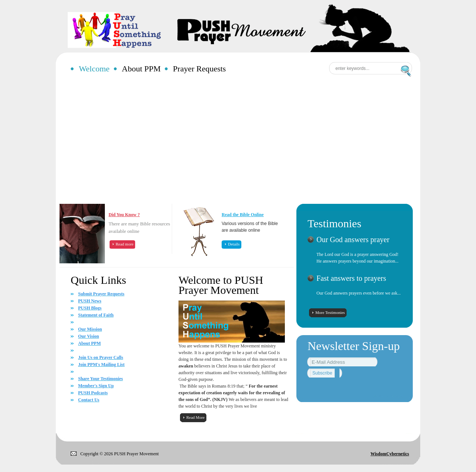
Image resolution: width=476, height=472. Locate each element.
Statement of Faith (96, 315)
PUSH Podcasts (93, 393)
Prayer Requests (199, 69)
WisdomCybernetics (390, 454)
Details (234, 244)
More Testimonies (330, 312)
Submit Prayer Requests (101, 294)
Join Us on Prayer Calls (101, 357)
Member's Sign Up (96, 386)
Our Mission (90, 329)
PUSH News (90, 301)
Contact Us (89, 400)
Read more (125, 244)
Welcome (94, 69)
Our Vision (89, 336)
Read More (195, 417)
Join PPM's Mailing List (101, 365)
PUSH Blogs (90, 308)
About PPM (141, 69)
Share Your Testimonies (100, 379)
